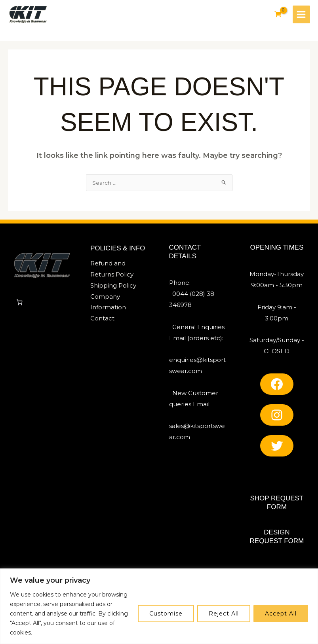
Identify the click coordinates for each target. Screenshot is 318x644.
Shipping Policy (113, 287)
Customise (166, 614)
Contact (102, 320)
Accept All (281, 614)
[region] (159, 606)
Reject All (224, 614)
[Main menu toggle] (301, 15)
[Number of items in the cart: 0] (19, 304)
